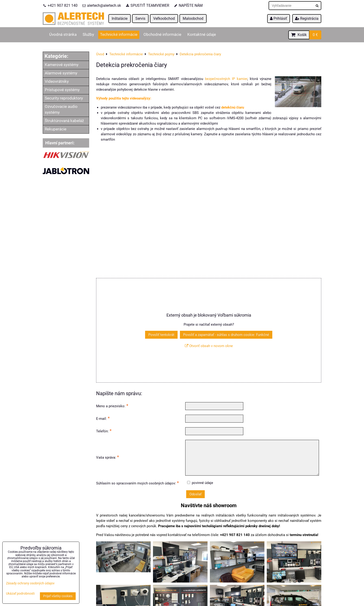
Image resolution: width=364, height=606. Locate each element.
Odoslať (195, 494)
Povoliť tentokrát (161, 335)
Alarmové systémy (61, 73)
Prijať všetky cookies (58, 596)
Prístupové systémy (62, 90)
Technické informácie (119, 35)
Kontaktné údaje (202, 35)
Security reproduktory (64, 98)
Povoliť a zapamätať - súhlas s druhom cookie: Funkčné (226, 335)
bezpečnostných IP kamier (226, 79)
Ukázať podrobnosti (20, 594)
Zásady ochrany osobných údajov (30, 583)
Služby (88, 35)
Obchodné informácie (162, 35)
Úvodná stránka (63, 35)
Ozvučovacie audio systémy (61, 109)
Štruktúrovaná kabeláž (64, 121)
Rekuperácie (56, 129)
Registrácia (307, 18)
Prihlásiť (279, 18)
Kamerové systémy (62, 65)
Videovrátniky (57, 81)
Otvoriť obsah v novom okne (209, 346)
